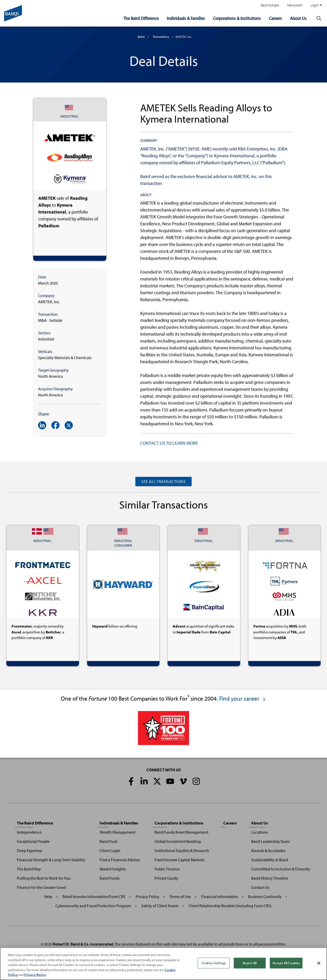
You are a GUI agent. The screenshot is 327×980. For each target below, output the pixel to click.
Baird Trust (108, 841)
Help (48, 896)
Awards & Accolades (268, 851)
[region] (163, 964)
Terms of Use (180, 896)
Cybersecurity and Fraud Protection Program (93, 906)
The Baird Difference (141, 18)
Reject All (250, 963)
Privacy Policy (148, 896)
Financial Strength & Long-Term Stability (51, 860)
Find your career (243, 698)
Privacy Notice (35, 975)
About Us (298, 18)
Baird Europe (270, 5)
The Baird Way (29, 869)
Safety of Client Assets (160, 906)
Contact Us (260, 887)
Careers (275, 18)
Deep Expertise (30, 851)
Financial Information (219, 896)
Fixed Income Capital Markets (179, 860)
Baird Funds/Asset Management (182, 832)
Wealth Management (118, 832)
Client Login (110, 851)
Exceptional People (33, 841)
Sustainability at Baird (270, 860)
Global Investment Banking (178, 841)
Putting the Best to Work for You (44, 878)
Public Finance (167, 869)
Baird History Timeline (270, 878)
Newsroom (295, 5)
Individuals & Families (186, 18)
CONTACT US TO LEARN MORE (169, 443)
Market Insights (113, 869)
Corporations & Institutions (237, 18)
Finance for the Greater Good (41, 887)
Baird (141, 37)
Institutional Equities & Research (182, 851)
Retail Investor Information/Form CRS (94, 896)
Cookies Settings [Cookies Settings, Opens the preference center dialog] (214, 963)
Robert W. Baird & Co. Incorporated (83, 944)
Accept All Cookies (286, 963)
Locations (259, 832)
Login (316, 5)
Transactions (161, 37)
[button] (319, 18)
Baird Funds (110, 878)
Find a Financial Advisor (120, 860)
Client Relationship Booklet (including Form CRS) (230, 906)
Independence (29, 832)
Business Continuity (265, 896)
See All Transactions (163, 481)
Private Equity (166, 878)
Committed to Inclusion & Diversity (281, 869)
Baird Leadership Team (270, 841)
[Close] (319, 963)
